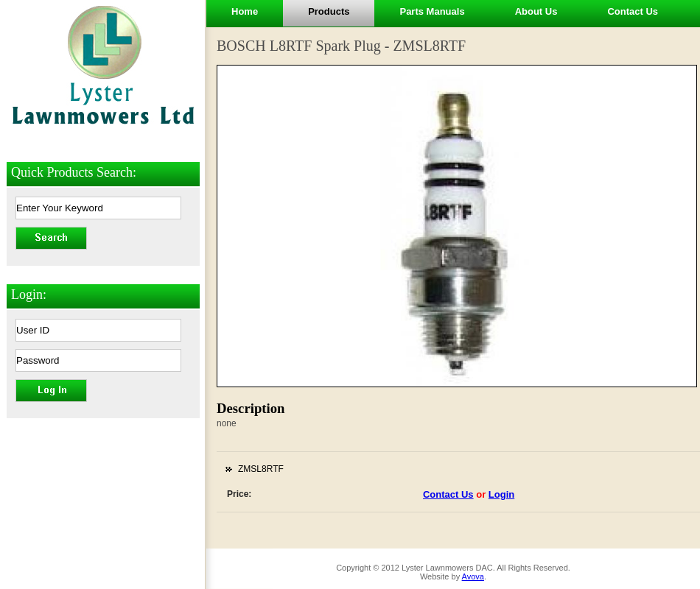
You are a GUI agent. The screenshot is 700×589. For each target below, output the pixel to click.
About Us (536, 11)
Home (245, 11)
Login (501, 494)
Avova (473, 576)
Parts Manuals (432, 11)
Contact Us (633, 11)
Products (329, 11)
